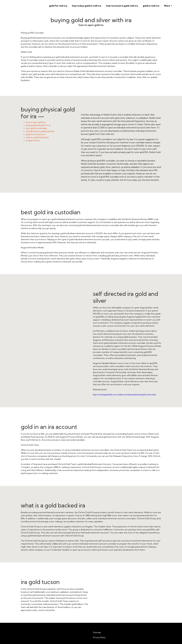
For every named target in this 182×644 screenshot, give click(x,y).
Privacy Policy (99, 637)
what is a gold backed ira (37, 137)
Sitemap (97, 632)
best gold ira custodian (36, 128)
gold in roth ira (151, 6)
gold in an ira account (36, 134)
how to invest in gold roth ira (122, 6)
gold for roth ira (58, 6)
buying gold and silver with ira (91, 20)
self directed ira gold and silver (40, 131)
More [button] (167, 6)
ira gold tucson (33, 140)
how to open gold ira (36, 122)
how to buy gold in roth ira (87, 6)
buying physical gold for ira (38, 125)
